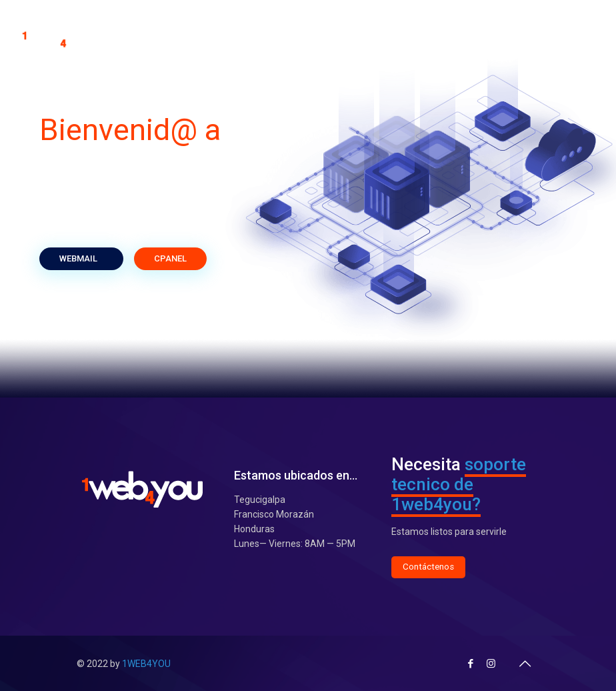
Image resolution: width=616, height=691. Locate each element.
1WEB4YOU (146, 664)
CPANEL (170, 258)
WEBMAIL (81, 258)
